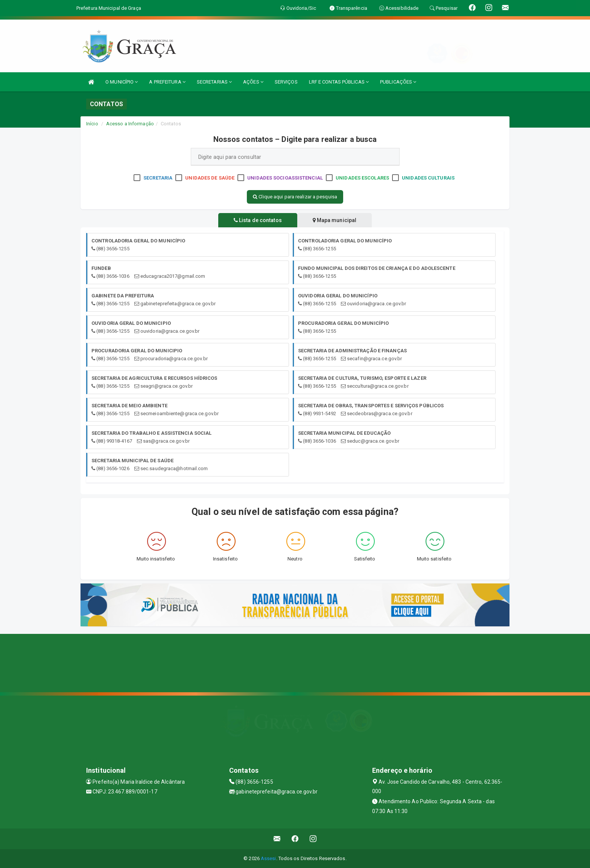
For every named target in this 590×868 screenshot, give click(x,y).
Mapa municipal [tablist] (335, 220)
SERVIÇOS (286, 82)
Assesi (268, 858)
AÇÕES (253, 82)
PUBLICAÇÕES (398, 82)
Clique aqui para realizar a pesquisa (295, 197)
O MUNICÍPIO (122, 82)
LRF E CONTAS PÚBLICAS (339, 82)
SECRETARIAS (214, 82)
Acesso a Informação (130, 124)
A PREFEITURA (167, 82)
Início (92, 124)
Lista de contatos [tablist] (257, 220)
